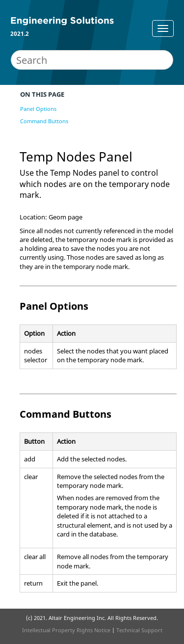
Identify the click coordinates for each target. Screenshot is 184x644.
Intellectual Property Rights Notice (66, 630)
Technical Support (139, 630)
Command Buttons (44, 121)
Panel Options (38, 109)
